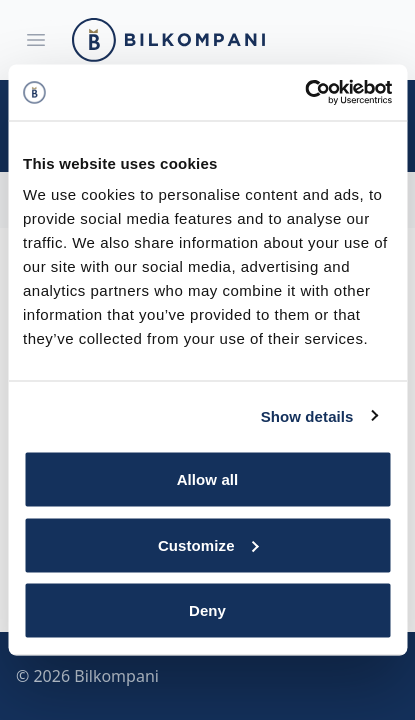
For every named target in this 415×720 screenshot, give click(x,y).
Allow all (208, 479)
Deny (207, 610)
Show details (307, 415)
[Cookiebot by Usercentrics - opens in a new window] (304, 93)
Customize (208, 544)
